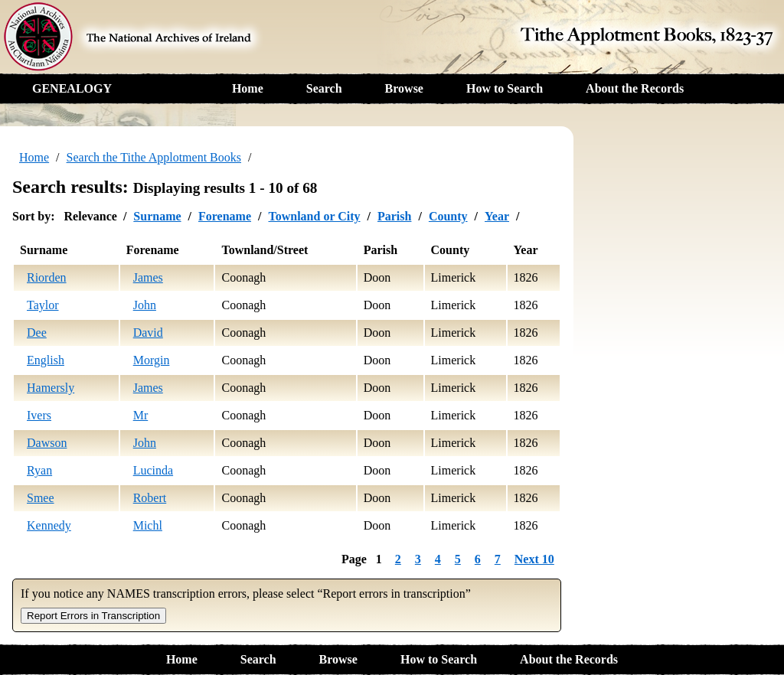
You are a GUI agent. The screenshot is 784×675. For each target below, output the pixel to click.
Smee (41, 498)
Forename (225, 216)
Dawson (47, 443)
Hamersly (51, 388)
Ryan (39, 470)
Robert (150, 498)
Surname (157, 216)
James (148, 277)
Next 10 (534, 559)
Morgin (152, 360)
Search (324, 88)
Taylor (43, 305)
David (148, 333)
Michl (148, 525)
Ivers (39, 415)
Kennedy (49, 525)
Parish (394, 216)
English (46, 360)
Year (497, 216)
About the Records (635, 88)
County (448, 216)
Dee (37, 333)
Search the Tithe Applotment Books (154, 157)
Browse (404, 88)
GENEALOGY (72, 88)
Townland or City (314, 216)
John (145, 305)
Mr (141, 415)
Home (248, 88)
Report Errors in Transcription (93, 616)
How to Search (505, 88)
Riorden (47, 277)
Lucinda (153, 470)
